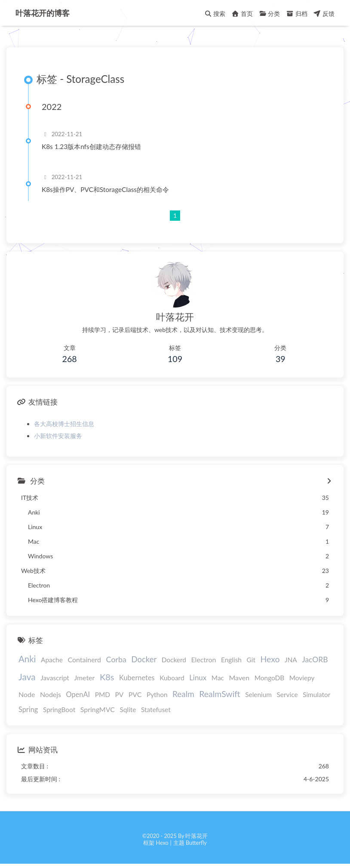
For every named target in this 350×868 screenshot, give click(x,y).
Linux (198, 678)
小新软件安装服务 (58, 436)
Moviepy (302, 678)
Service (287, 694)
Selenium (258, 694)
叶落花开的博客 (43, 13)
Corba (116, 659)
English (231, 660)
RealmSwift (220, 694)
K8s (107, 677)
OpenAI (78, 694)
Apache (52, 660)
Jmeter (84, 678)
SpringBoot (59, 710)
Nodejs (51, 694)
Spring (28, 709)
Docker (144, 659)
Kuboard (172, 678)
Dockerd (174, 660)
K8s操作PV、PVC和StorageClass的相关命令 (105, 189)
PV (120, 694)
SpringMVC (98, 709)
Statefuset (156, 710)
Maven (239, 678)
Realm (183, 694)
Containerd (84, 659)
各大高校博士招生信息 (64, 424)
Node (27, 694)
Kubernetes (137, 678)
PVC (135, 694)
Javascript (55, 678)
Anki (27, 659)
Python (157, 694)
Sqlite (128, 710)
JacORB (315, 659)
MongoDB (269, 678)
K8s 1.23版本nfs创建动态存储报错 (91, 146)
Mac (218, 678)
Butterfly (196, 843)
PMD (103, 694)
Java (27, 677)
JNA (291, 660)
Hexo (270, 659)
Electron (203, 659)
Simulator (316, 694)
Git (251, 660)
